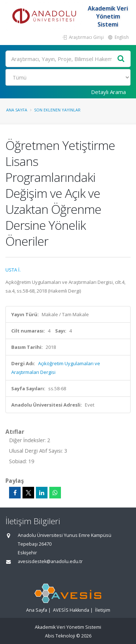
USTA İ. (13, 270)
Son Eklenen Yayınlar (57, 110)
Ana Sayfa (17, 110)
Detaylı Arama (108, 92)
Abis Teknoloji (60, 636)
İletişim (103, 610)
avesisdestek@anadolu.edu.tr (50, 561)
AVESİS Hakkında (71, 610)
